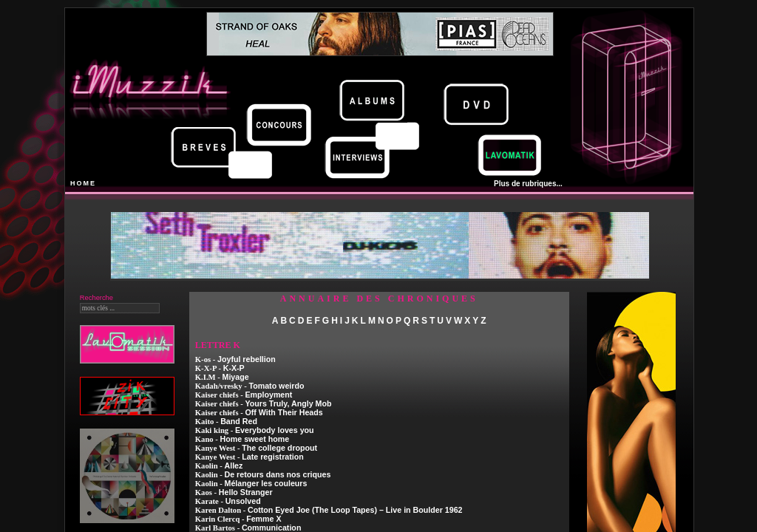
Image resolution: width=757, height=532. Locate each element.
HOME (83, 183)
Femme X (264, 519)
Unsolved (243, 501)
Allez (234, 465)
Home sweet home (255, 439)
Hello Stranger (246, 492)
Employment (268, 395)
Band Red (239, 421)
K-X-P (234, 368)
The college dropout (279, 448)
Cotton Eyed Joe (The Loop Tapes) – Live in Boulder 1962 (355, 510)
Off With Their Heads (284, 412)
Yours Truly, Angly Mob (288, 403)
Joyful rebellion (247, 359)
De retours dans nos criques (278, 474)
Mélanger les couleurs (266, 483)
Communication (272, 528)
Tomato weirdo (276, 386)
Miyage (236, 377)
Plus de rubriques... (528, 184)
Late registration (273, 457)
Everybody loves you (275, 430)
